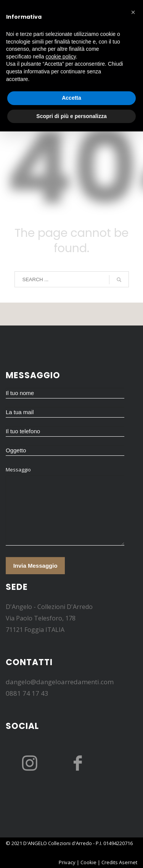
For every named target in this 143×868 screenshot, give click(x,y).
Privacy (67, 862)
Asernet (128, 862)
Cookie (88, 862)
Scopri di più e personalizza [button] (71, 116)
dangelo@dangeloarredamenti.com (60, 682)
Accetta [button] (71, 98)
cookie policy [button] (61, 57)
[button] (133, 12)
